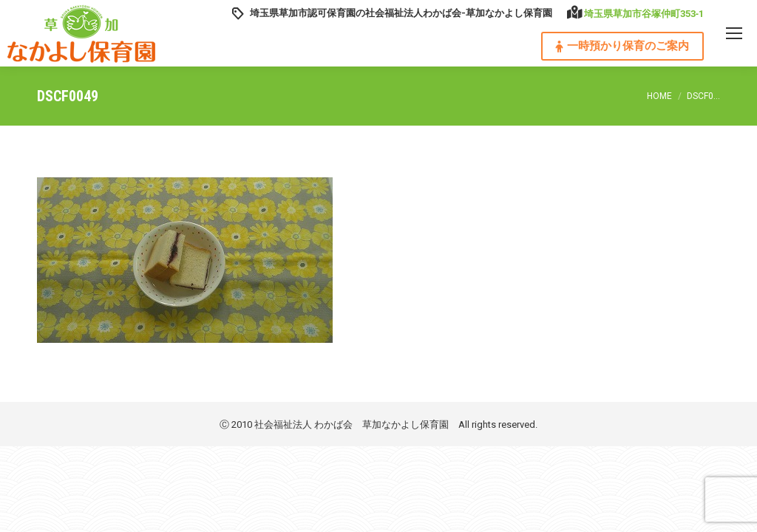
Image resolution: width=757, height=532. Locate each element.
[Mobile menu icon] (734, 33)
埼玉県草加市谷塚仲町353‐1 (644, 14)
